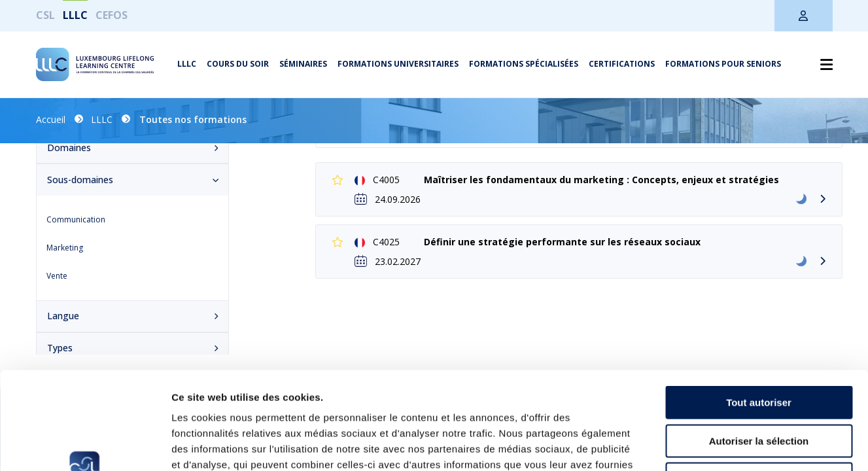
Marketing (65, 248)
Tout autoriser (759, 311)
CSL (45, 15)
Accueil (51, 119)
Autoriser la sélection (759, 350)
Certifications (622, 64)
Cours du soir (238, 64)
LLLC (75, 15)
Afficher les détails (720, 445)
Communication (76, 219)
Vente (57, 276)
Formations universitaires (398, 64)
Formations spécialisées (524, 64)
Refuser (759, 388)
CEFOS (112, 15)
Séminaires (303, 64)
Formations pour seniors (723, 64)
